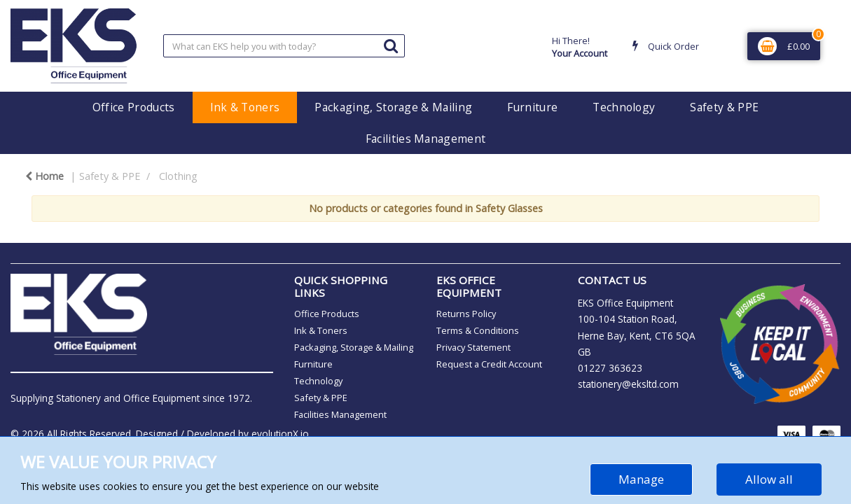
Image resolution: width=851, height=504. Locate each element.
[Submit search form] (391, 45)
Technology (624, 107)
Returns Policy (466, 314)
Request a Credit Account (489, 364)
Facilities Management (426, 139)
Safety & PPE (724, 107)
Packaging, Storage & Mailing (393, 107)
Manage (641, 479)
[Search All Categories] (284, 46)
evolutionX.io (280, 434)
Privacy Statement (473, 347)
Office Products (134, 107)
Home (44, 176)
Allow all (769, 479)
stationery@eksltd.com (628, 384)
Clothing (178, 176)
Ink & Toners (245, 107)
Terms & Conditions (478, 330)
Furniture (532, 107)
